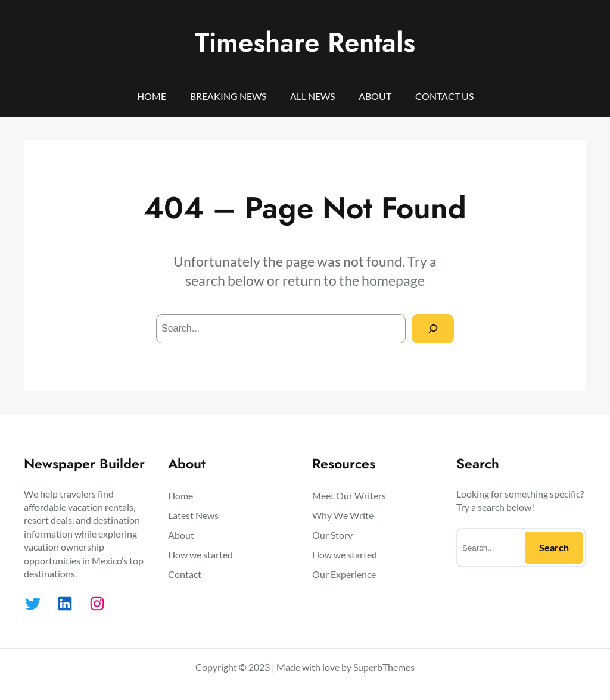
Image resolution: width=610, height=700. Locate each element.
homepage (393, 280)
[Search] (433, 329)
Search (554, 547)
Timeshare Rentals (305, 42)
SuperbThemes (384, 667)
